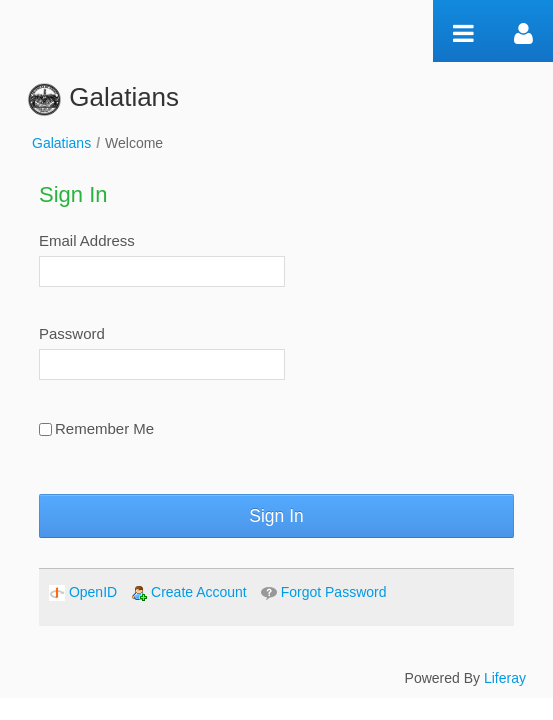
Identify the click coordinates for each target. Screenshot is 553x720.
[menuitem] (83, 592)
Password (72, 333)
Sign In (276, 516)
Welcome (134, 143)
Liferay (505, 678)
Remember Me (96, 428)
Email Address (87, 240)
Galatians (61, 143)
